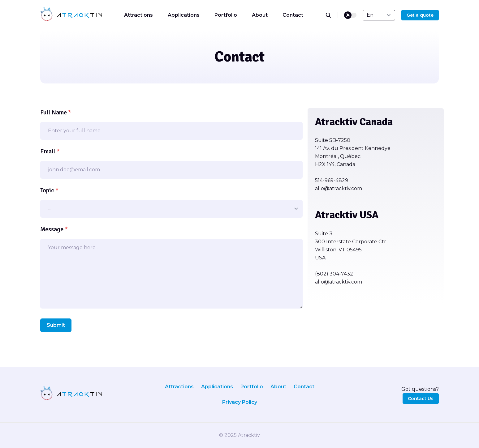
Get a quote (420, 15)
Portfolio (226, 15)
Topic (49, 190)
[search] (332, 15)
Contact (293, 15)
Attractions (138, 15)
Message (54, 229)
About (260, 15)
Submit (56, 325)
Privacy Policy (240, 402)
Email (50, 151)
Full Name (56, 112)
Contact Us (421, 399)
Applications (184, 15)
